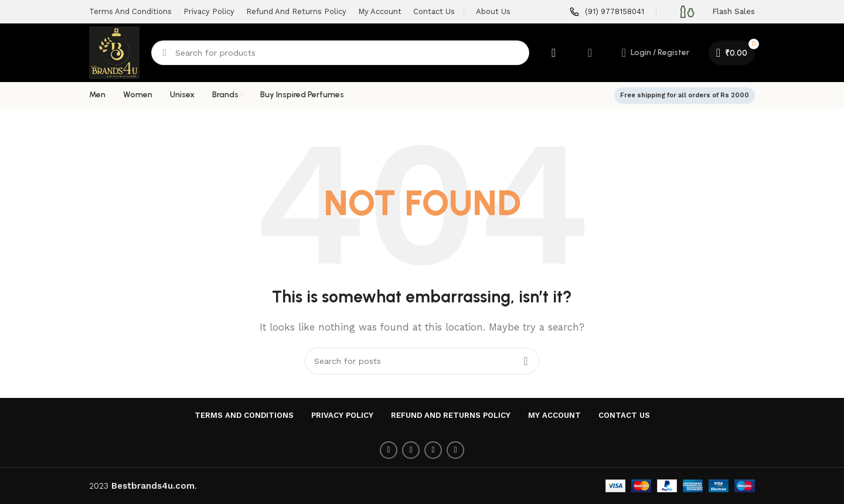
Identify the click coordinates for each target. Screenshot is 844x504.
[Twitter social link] (411, 450)
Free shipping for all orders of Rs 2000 (685, 95)
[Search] (340, 53)
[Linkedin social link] (455, 450)
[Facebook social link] (389, 450)
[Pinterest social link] (433, 450)
